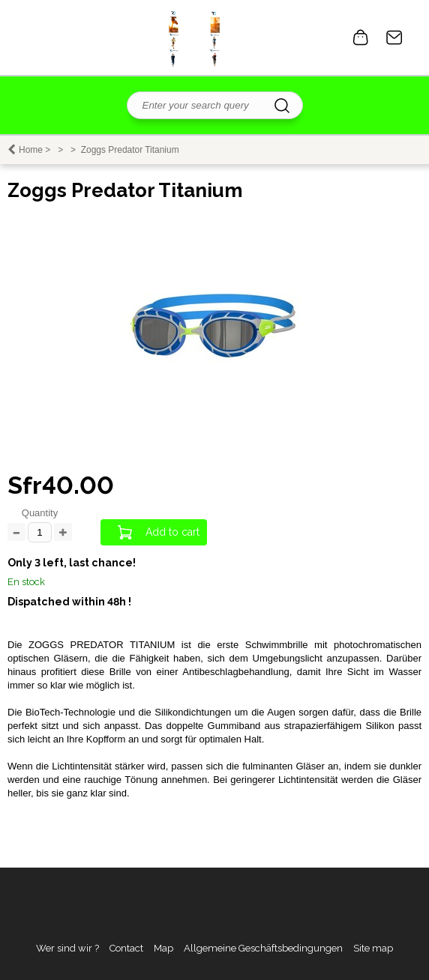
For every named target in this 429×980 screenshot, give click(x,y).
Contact (394, 37)
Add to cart (172, 532)
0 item (361, 37)
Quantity (40, 513)
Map (163, 948)
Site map (373, 948)
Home (31, 150)
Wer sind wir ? (67, 948)
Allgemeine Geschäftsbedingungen (263, 948)
